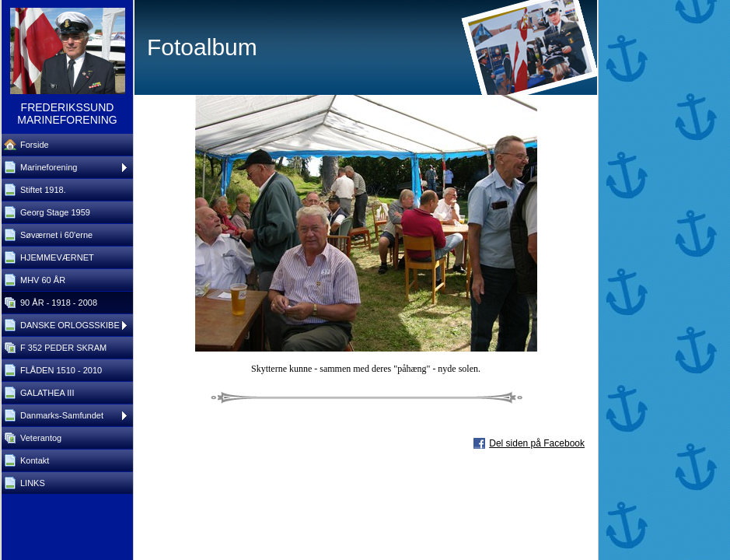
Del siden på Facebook (537, 443)
